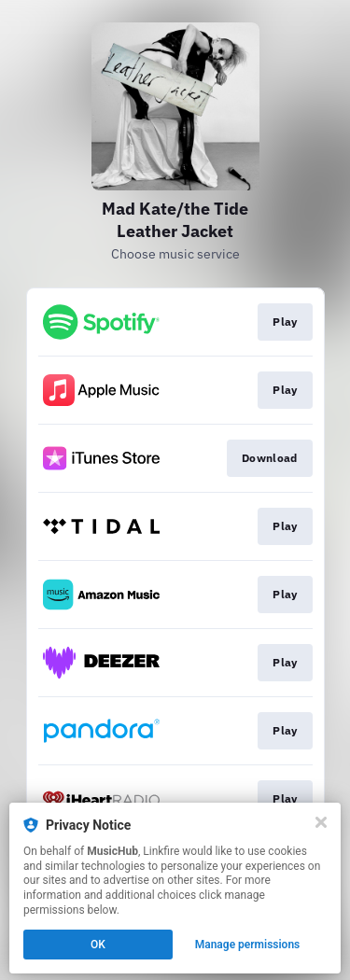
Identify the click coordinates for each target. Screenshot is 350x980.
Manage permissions (248, 945)
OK (98, 945)
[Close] (321, 822)
